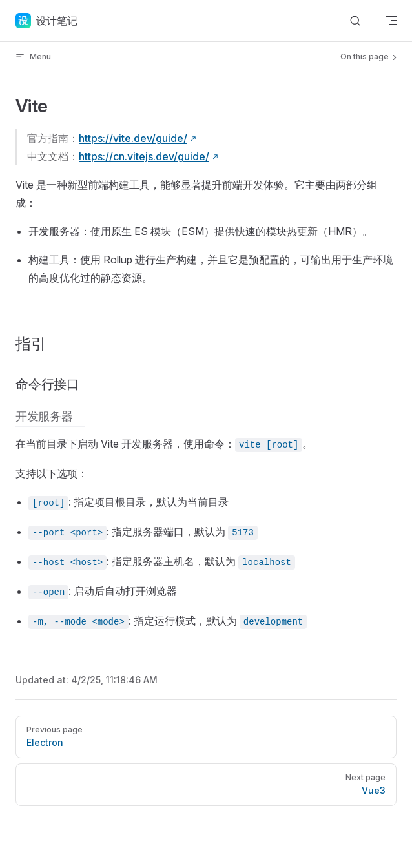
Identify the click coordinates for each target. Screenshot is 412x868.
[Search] (355, 21)
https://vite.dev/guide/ (133, 138)
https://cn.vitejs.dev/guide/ (144, 156)
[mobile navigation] (391, 21)
